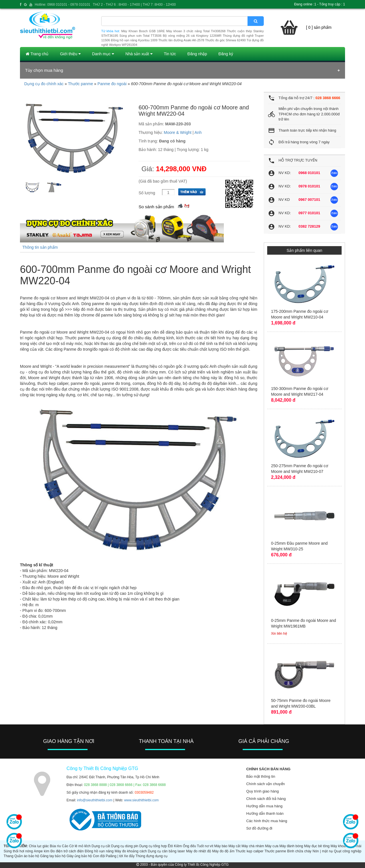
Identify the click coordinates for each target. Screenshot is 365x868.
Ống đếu (189, 846)
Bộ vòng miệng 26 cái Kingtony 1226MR (192, 36)
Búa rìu (55, 846)
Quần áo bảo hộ (27, 856)
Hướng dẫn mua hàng (264, 806)
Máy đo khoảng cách (131, 851)
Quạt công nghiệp (348, 851)
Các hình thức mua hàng (266, 821)
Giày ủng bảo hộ (79, 856)
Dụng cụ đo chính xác (44, 84)
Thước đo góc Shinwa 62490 (225, 40)
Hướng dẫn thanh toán (265, 813)
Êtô (171, 846)
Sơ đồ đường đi (259, 828)
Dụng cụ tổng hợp (153, 846)
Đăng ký (226, 54)
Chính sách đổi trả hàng (266, 799)
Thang (9, 856)
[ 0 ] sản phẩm (319, 27)
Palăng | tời (114, 856)
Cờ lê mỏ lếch (80, 846)
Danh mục (103, 54)
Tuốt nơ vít (205, 846)
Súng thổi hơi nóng (18, 851)
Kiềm (178, 846)
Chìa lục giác (39, 846)
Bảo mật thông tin (260, 776)
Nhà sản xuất (139, 54)
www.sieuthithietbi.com (141, 800)
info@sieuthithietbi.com (95, 800)
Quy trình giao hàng (262, 791)
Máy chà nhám (253, 846)
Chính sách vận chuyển (265, 784)
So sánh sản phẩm (156, 207)
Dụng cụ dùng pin (125, 846)
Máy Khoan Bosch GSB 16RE (143, 31)
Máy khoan (339, 846)
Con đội (99, 856)
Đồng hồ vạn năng (99, 851)
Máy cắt (235, 846)
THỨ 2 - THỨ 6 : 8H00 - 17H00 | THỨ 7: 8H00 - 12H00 (134, 5)
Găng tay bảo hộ (53, 856)
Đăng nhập (197, 54)
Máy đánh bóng (291, 846)
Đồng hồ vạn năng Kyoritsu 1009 (134, 40)
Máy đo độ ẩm (223, 851)
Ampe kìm (41, 851)
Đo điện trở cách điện (67, 851)
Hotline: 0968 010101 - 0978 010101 (63, 5)
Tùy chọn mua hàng (44, 70)
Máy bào (221, 846)
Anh (198, 132)
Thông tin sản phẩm (40, 247)
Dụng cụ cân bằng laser (167, 851)
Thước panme (80, 84)
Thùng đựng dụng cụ (151, 856)
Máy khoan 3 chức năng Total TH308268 (196, 31)
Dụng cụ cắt (101, 846)
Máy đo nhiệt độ (198, 851)
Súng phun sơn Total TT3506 (141, 36)
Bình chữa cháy (299, 851)
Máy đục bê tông (317, 846)
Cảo (65, 846)
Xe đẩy (129, 856)
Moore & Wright (178, 132)
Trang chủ (37, 54)
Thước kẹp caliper (250, 851)
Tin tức (170, 54)
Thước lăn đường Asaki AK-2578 (181, 40)
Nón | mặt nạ (323, 851)
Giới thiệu (70, 54)
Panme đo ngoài (112, 84)
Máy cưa (272, 846)
